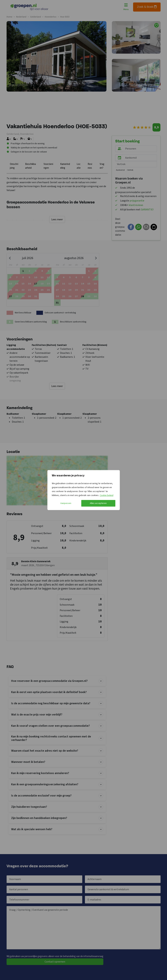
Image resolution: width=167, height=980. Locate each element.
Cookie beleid (107, 495)
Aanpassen (66, 503)
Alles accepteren (98, 503)
